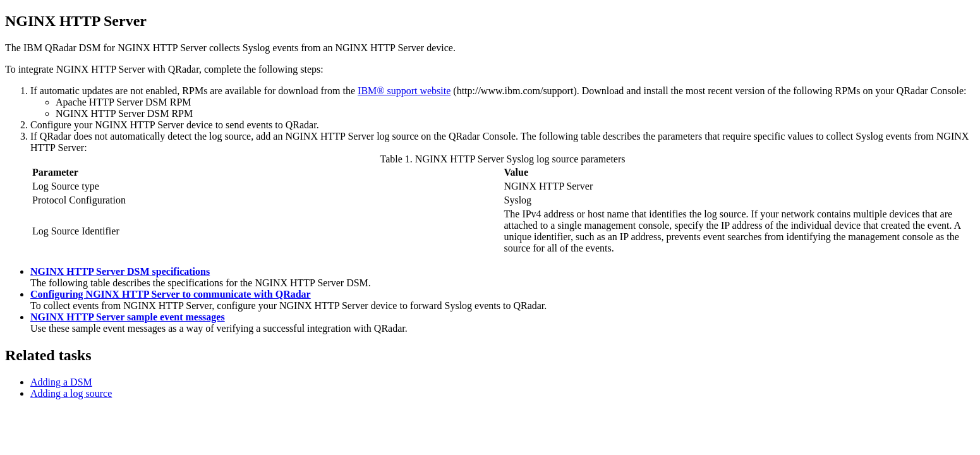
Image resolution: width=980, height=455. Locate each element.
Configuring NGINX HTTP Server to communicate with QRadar (171, 294)
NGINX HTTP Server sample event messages (128, 317)
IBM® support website (404, 91)
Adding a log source (71, 393)
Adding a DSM (61, 382)
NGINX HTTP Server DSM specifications (120, 271)
